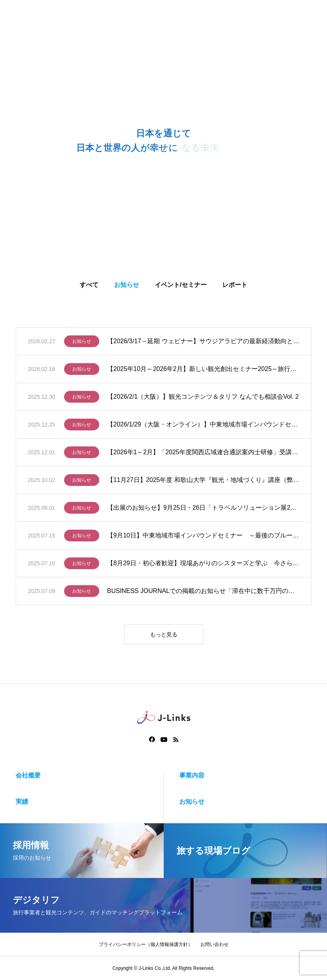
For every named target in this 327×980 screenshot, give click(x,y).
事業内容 (192, 775)
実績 (22, 802)
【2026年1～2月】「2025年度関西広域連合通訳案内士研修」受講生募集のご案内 (203, 454)
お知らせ (82, 343)
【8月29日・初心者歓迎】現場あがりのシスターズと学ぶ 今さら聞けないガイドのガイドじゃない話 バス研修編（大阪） (203, 565)
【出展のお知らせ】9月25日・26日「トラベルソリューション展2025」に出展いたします (203, 510)
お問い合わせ (214, 944)
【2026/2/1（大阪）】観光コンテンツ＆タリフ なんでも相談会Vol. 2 (203, 399)
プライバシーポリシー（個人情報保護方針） (146, 944)
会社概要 (28, 775)
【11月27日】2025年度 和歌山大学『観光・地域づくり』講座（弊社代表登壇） (203, 482)
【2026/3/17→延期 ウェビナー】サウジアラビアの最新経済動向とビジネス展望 (203, 343)
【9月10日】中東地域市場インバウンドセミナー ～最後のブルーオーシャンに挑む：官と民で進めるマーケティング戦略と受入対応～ (203, 537)
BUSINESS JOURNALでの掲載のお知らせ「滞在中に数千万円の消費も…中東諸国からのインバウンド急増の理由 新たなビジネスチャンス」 (203, 593)
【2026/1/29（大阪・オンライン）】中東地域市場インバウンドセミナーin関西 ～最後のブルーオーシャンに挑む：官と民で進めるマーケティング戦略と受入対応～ (203, 426)
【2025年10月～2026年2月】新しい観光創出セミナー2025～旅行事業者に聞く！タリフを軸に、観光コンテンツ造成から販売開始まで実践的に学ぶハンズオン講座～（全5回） (203, 371)
